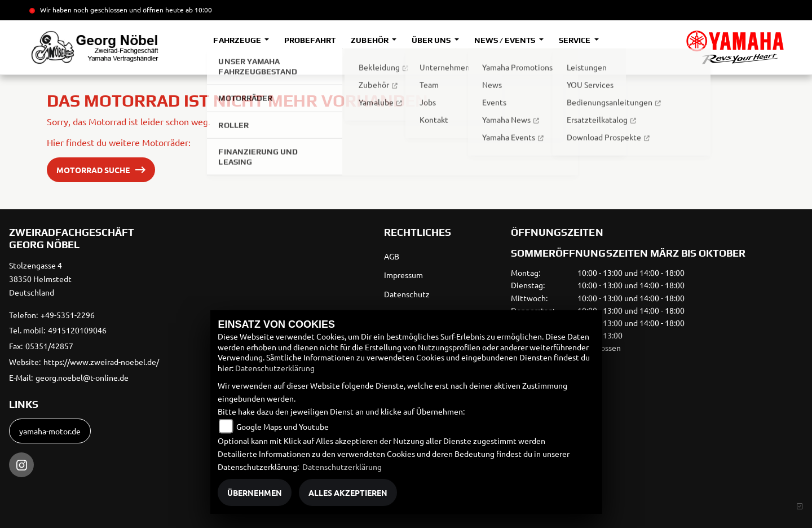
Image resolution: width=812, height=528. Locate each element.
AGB (392, 256)
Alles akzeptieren (348, 492)
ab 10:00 (198, 10)
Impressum (403, 275)
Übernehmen (255, 492)
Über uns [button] (432, 40)
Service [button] (575, 40)
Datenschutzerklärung (275, 368)
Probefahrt (310, 40)
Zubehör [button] (370, 40)
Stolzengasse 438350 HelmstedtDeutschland (40, 279)
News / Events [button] (506, 40)
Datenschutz (407, 294)
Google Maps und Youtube (283, 426)
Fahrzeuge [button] (238, 40)
